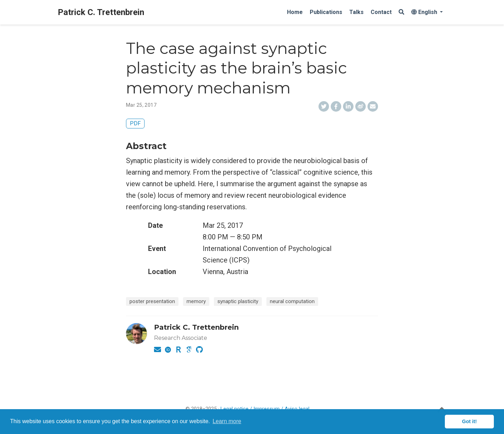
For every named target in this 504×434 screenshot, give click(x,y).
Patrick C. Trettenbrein (101, 12)
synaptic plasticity (238, 301)
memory (196, 301)
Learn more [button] (227, 421)
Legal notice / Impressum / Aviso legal (265, 409)
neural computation (292, 301)
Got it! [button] (469, 421)
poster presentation (152, 301)
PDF (135, 123)
